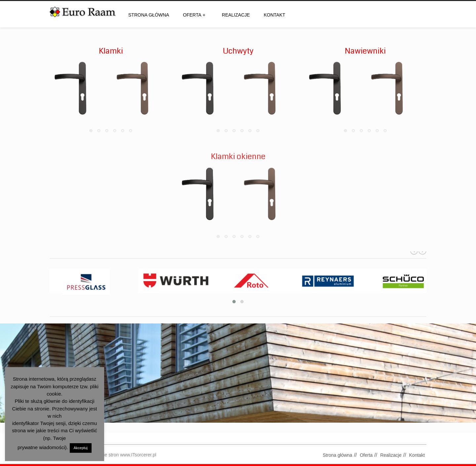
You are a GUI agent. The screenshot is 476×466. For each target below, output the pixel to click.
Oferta (194, 15)
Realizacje (236, 15)
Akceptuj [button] (81, 448)
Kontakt (275, 15)
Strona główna (149, 15)
